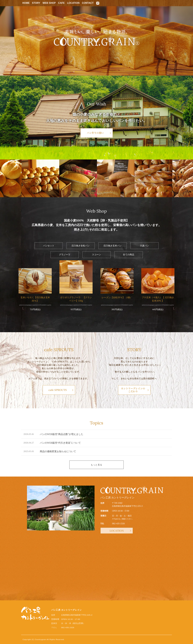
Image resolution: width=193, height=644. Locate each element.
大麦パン (144, 246)
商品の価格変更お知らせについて (58, 451)
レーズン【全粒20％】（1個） (117, 297)
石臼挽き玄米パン (112, 246)
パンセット (49, 246)
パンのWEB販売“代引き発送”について (60, 443)
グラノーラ (65, 255)
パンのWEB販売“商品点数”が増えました (62, 434)
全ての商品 (129, 255)
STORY (36, 3)
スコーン (96, 255)
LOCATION (73, 3)
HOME (26, 3)
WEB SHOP (49, 3)
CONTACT (88, 3)
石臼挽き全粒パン (81, 246)
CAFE (61, 3)
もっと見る (96, 465)
